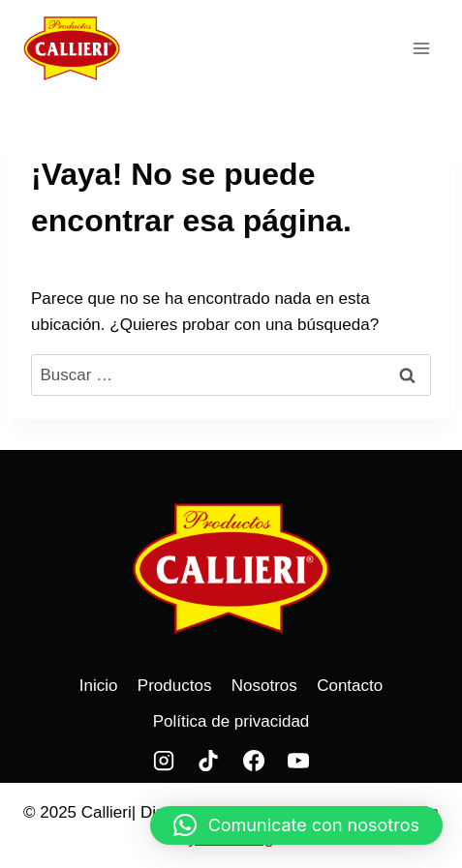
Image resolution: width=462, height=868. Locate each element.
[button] (296, 825)
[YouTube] (298, 761)
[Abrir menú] (421, 48)
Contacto (350, 686)
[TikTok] (208, 761)
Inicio (99, 686)
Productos (175, 686)
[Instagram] (164, 761)
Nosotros (264, 686)
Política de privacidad (231, 721)
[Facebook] (254, 761)
